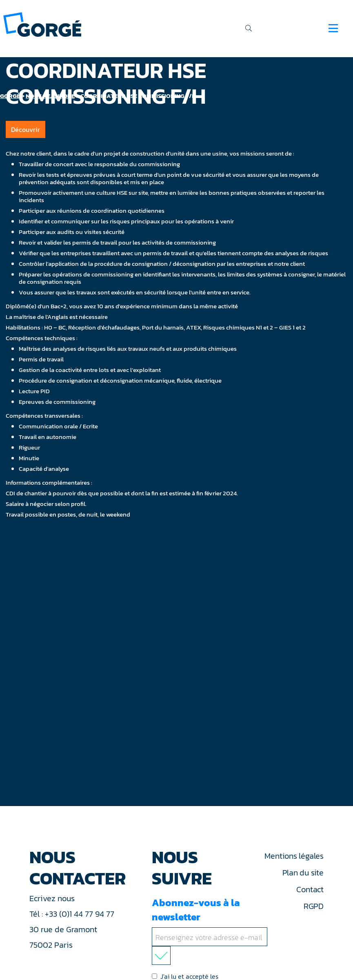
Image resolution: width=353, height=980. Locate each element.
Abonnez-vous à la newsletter (211, 930)
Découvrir (26, 129)
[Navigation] (333, 28)
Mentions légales (294, 856)
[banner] (42, 24)
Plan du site (303, 873)
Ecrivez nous (53, 898)
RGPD (314, 906)
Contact (310, 889)
